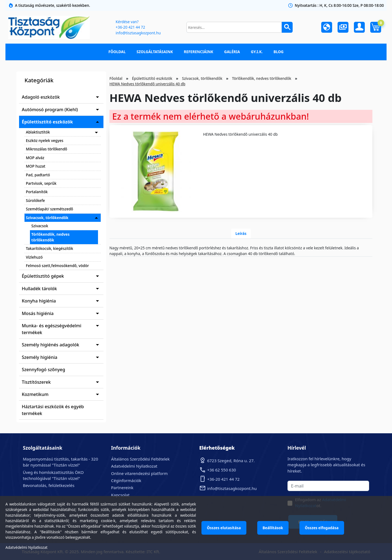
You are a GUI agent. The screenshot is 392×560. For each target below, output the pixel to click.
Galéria (232, 52)
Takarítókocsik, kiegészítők (50, 248)
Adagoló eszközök (41, 97)
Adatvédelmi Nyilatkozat (134, 466)
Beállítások (273, 528)
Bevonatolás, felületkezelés (49, 485)
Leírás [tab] (241, 233)
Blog (279, 52)
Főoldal (117, 52)
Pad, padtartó (38, 175)
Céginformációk (126, 480)
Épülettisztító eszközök (47, 122)
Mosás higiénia (38, 313)
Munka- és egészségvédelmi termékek (52, 329)
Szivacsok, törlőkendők (47, 218)
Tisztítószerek (36, 382)
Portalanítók (37, 192)
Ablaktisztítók (38, 132)
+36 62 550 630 (222, 470)
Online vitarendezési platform (139, 473)
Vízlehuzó (34, 257)
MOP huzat (36, 166)
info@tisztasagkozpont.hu (138, 33)
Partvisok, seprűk (41, 183)
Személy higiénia (40, 357)
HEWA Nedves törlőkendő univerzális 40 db (147, 84)
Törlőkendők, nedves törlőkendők (50, 237)
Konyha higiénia (39, 301)
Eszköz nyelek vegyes (45, 140)
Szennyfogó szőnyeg (43, 370)
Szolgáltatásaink (155, 52)
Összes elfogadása (322, 528)
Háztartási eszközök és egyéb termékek (53, 410)
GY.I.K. (257, 52)
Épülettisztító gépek (43, 276)
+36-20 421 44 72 (130, 27)
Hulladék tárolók (39, 289)
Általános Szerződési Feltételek (140, 459)
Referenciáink (198, 52)
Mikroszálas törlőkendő (47, 149)
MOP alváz (35, 158)
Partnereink (122, 488)
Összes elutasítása (224, 528)
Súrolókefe (35, 200)
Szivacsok (40, 226)
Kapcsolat (120, 495)
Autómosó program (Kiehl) (50, 110)
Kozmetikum (35, 394)
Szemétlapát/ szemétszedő (50, 209)
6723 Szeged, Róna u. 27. (231, 461)
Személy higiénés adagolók (50, 345)
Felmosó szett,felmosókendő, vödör (57, 266)
